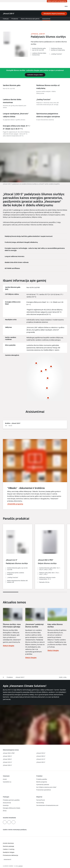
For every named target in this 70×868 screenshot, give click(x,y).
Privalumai (15, 19)
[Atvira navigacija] (66, 6)
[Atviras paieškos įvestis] (62, 6)
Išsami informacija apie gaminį (30, 19)
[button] (63, 677)
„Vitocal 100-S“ (20, 677)
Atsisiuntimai (46, 19)
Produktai (10, 677)
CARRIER (20, 866)
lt (3, 677)
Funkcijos (6, 19)
